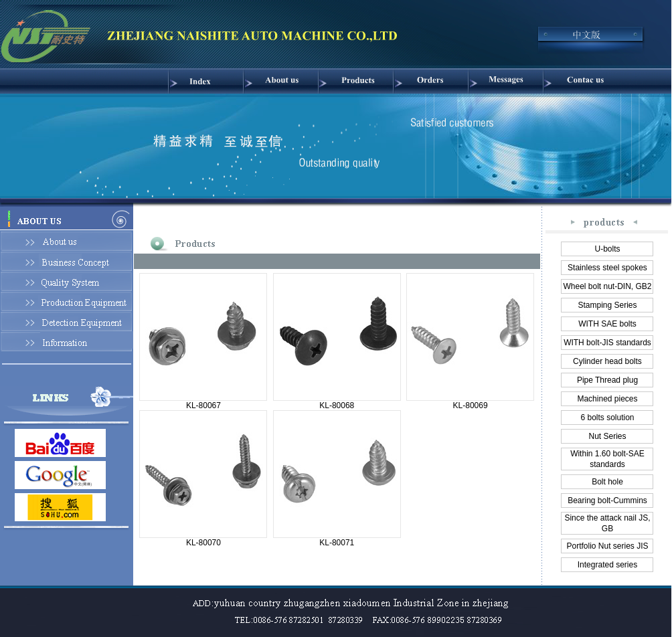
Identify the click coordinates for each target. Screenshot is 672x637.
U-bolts (607, 249)
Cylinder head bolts (607, 361)
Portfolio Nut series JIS (607, 546)
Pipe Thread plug (607, 380)
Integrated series (607, 565)
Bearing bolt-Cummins (607, 500)
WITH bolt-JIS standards (607, 343)
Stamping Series (607, 305)
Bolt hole (607, 482)
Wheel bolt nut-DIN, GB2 (607, 286)
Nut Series (607, 436)
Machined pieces (607, 399)
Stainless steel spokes (607, 268)
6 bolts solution (607, 418)
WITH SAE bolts (607, 324)
